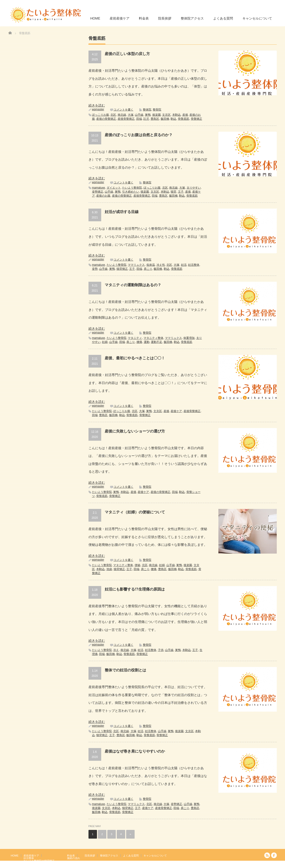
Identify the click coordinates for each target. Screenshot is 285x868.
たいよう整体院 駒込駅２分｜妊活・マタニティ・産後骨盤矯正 (236, 864)
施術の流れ (74, 858)
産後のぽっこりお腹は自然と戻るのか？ (139, 135)
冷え (116, 650)
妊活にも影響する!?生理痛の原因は (135, 589)
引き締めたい (131, 192)
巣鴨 (148, 115)
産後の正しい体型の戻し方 (127, 54)
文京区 (166, 115)
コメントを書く (124, 110)
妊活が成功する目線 (122, 212)
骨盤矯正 (197, 119)
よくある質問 (223, 18)
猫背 (173, 192)
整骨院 (157, 110)
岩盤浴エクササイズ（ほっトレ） (43, 863)
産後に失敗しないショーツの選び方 (135, 431)
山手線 (139, 115)
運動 (147, 342)
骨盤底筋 (184, 119)
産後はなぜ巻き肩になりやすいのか (135, 751)
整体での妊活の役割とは (125, 670)
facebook (274, 855)
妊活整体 (194, 265)
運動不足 (157, 342)
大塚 (131, 115)
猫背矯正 (122, 269)
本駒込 (177, 115)
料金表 (144, 18)
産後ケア (176, 411)
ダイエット (114, 188)
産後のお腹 (103, 196)
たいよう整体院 (132, 188)
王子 (181, 192)
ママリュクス (136, 265)
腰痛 (139, 342)
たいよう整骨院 (116, 265)
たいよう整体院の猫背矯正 (39, 861)
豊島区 (155, 119)
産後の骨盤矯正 (106, 119)
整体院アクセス (192, 18)
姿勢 (95, 269)
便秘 (137, 565)
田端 (139, 119)
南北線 (122, 115)
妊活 (184, 265)
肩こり (148, 269)
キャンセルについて (257, 18)
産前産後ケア (120, 18)
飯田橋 (165, 119)
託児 (146, 119)
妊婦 (105, 342)
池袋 (109, 569)
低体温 (151, 265)
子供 (161, 650)
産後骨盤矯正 (126, 119)
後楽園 (157, 115)
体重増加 (189, 338)
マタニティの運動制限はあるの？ (133, 285)
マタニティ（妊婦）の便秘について (135, 512)
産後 (185, 115)
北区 (113, 115)
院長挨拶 (165, 18)
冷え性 (161, 265)
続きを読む (97, 105)
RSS (267, 855)
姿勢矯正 (98, 192)
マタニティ (135, 338)
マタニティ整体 (153, 338)
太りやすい (194, 188)
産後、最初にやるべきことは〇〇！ (135, 358)
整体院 (147, 110)
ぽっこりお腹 (100, 115)
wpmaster (98, 109)
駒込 (173, 119)
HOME (95, 18)
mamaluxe (98, 188)
